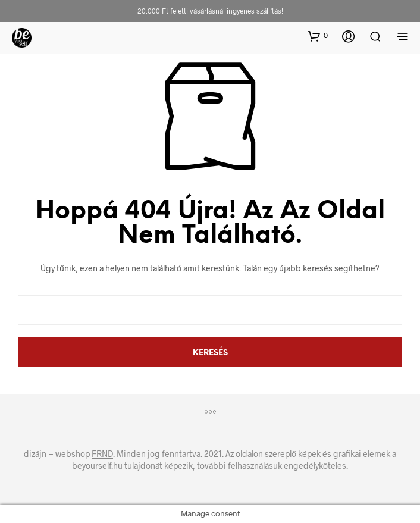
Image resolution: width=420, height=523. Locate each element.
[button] (318, 36)
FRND (102, 454)
